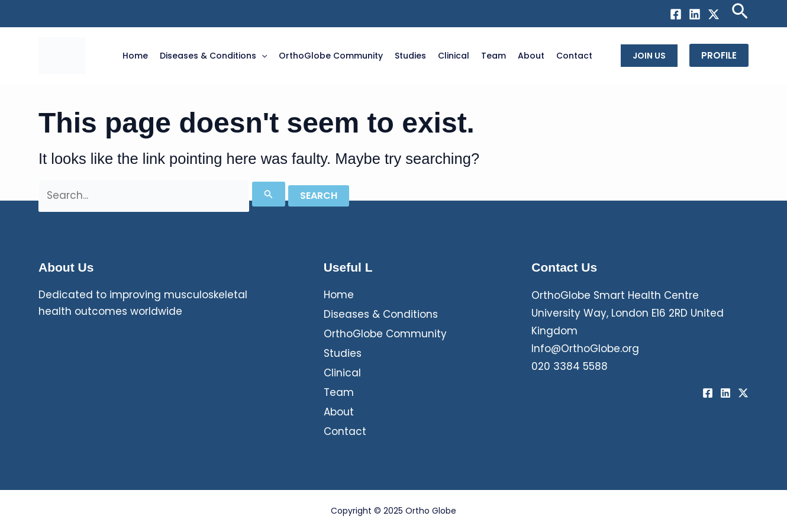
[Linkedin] (695, 14)
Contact (345, 431)
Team (339, 392)
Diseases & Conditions (381, 314)
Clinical (342, 373)
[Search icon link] (740, 14)
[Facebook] (676, 14)
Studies (343, 353)
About (339, 412)
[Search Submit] (269, 194)
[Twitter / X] (714, 14)
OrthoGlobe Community (385, 334)
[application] (262, 56)
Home (339, 295)
